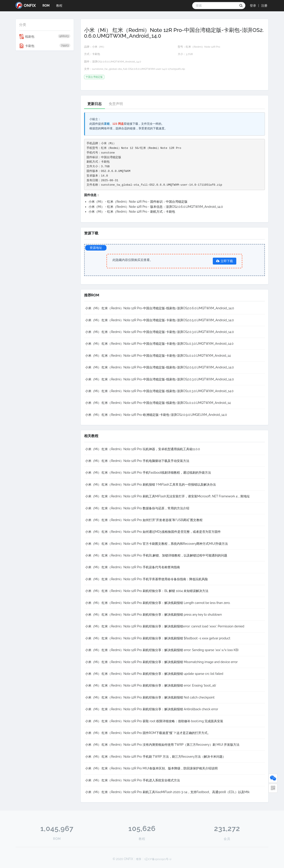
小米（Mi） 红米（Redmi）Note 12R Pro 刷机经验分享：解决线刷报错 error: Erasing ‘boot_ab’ (151, 685)
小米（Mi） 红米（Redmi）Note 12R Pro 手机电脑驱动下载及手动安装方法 (137, 461)
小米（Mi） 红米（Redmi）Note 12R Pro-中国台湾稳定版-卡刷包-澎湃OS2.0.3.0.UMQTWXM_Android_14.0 (160, 332)
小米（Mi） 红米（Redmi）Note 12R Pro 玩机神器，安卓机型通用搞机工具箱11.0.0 (143, 449)
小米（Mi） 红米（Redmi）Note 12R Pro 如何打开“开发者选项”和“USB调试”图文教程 (144, 520)
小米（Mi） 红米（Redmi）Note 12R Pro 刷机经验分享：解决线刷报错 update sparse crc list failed (154, 674)
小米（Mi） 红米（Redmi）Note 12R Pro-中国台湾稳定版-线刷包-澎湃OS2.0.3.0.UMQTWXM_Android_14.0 (160, 379)
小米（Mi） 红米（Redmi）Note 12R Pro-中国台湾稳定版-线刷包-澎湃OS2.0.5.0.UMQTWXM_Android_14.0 (160, 367)
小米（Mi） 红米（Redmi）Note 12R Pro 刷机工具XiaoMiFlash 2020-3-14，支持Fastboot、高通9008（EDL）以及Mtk (168, 792)
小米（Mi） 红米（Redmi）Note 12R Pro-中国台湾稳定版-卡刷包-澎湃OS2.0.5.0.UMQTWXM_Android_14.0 (160, 320)
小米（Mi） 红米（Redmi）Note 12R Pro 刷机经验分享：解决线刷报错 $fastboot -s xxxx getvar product (158, 638)
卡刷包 (45, 46)
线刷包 (45, 37)
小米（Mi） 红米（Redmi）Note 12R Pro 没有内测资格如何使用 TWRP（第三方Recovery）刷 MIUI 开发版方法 (162, 745)
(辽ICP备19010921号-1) (158, 859)
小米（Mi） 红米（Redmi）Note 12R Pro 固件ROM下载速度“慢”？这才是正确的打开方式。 (148, 733)
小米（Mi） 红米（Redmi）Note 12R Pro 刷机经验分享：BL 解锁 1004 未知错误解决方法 (147, 591)
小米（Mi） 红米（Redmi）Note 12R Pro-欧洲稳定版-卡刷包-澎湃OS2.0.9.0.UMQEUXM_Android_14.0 (156, 415)
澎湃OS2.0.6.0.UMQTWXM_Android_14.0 (117, 62)
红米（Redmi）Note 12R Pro (203, 47)
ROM (46, 6)
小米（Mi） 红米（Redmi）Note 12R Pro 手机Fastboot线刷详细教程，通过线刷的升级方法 (148, 473)
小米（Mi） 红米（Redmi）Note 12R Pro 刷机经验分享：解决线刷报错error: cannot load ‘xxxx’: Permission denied (165, 626)
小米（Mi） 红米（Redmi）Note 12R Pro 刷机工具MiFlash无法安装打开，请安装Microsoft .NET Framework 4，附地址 (168, 496)
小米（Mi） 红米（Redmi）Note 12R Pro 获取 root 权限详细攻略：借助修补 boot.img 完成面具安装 (154, 721)
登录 (253, 6)
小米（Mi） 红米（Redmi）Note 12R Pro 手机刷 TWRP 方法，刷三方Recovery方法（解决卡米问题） (156, 757)
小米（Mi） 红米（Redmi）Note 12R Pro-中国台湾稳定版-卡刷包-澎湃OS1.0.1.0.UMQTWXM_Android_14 (158, 356)
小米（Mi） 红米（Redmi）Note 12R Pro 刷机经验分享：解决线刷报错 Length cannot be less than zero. (158, 603)
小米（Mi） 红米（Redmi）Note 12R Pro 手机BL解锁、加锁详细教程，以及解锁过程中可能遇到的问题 (156, 555)
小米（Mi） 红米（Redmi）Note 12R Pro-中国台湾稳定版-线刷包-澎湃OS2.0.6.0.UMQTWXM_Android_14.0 (160, 308)
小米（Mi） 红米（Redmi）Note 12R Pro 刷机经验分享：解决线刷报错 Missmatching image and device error (162, 662)
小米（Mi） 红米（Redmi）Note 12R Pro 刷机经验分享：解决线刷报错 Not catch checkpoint (150, 697)
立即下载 (225, 261)
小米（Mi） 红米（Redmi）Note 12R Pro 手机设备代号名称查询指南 (133, 567)
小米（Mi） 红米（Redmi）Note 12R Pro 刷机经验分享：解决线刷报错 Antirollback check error (152, 709)
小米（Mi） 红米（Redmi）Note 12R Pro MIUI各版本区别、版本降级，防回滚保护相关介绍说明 (151, 768)
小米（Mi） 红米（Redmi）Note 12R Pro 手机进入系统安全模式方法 (133, 780)
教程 (59, 6)
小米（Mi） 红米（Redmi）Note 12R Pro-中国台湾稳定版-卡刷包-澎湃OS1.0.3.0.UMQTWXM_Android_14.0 (159, 344)
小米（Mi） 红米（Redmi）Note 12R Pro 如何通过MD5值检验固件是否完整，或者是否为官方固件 (153, 532)
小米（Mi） (99, 47)
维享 (139, 859)
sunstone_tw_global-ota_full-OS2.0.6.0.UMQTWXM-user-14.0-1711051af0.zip (139, 69)
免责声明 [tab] (116, 104)
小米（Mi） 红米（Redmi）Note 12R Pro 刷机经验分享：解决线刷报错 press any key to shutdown (154, 615)
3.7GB (189, 54)
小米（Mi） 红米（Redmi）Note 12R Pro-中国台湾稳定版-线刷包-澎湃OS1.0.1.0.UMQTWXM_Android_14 (158, 403)
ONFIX (26, 5)
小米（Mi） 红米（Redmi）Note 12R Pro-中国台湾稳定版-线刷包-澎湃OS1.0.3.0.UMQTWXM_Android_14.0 (159, 391)
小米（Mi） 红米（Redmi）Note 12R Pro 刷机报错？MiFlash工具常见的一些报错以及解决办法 (151, 485)
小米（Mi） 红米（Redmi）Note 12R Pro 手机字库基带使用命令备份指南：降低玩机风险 (147, 579)
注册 (264, 6)
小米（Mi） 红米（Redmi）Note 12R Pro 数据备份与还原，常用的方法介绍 (137, 508)
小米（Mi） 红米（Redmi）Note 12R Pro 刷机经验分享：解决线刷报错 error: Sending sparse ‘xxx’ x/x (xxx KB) (162, 650)
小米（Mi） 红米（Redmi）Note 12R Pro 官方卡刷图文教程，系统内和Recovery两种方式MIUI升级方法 (157, 544)
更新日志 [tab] (95, 104)
